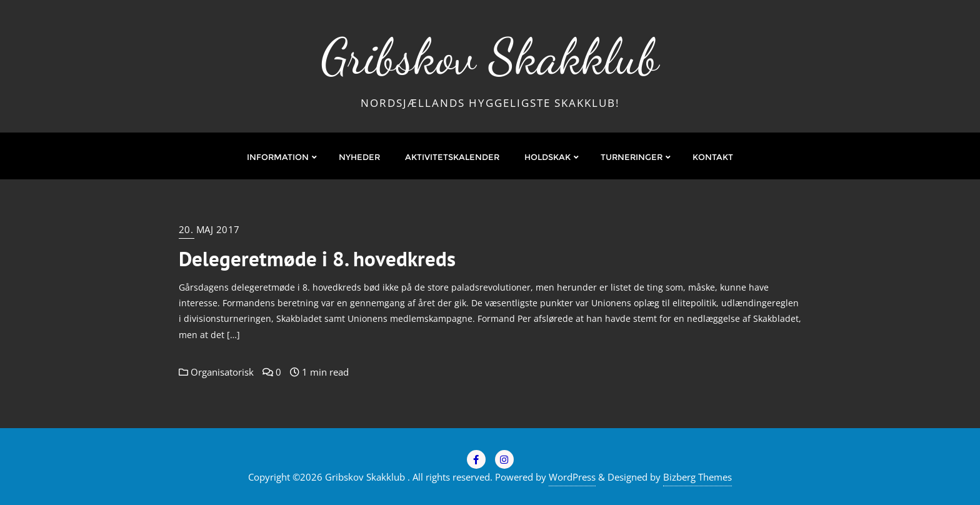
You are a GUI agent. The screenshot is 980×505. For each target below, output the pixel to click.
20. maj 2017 (209, 229)
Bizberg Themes (697, 477)
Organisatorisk (216, 372)
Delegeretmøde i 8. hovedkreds (317, 259)
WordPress (572, 477)
